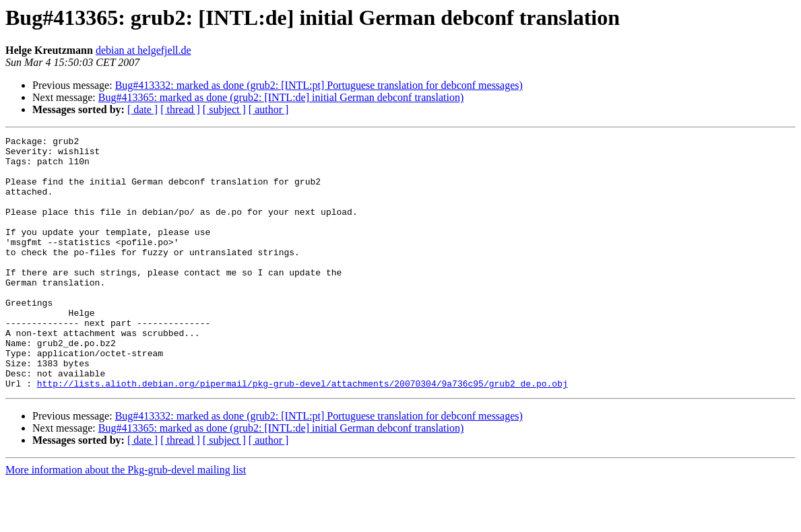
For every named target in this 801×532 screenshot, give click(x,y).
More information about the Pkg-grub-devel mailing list (126, 520)
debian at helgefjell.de (143, 50)
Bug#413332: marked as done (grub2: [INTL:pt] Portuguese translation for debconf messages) (319, 85)
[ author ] (269, 109)
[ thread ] (180, 109)
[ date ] (142, 109)
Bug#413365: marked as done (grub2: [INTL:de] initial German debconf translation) (281, 97)
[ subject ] (224, 109)
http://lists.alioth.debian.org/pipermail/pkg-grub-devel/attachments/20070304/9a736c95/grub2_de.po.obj (302, 434)
